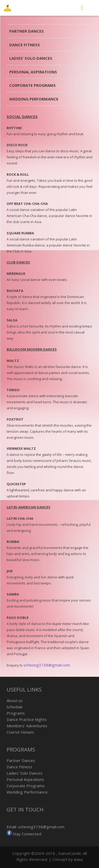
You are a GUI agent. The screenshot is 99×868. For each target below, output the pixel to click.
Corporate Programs (32, 85)
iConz (78, 860)
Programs (16, 713)
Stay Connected (27, 834)
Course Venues (20, 732)
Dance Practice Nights (27, 719)
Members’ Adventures (27, 726)
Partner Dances (27, 31)
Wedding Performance (34, 99)
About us (15, 700)
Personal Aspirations (33, 72)
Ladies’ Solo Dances (31, 58)
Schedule (15, 707)
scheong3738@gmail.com (47, 665)
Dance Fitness (25, 45)
